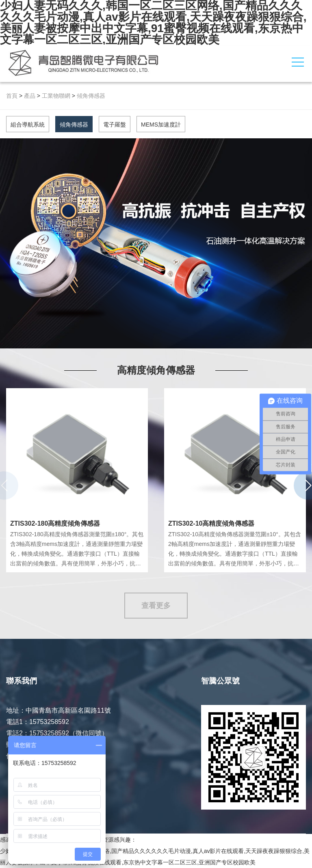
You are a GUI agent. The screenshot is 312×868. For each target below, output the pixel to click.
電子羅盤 (115, 125)
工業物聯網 (56, 96)
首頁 (12, 96)
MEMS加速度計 (161, 125)
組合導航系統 (28, 125)
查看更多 (156, 606)
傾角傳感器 (91, 96)
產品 (30, 96)
